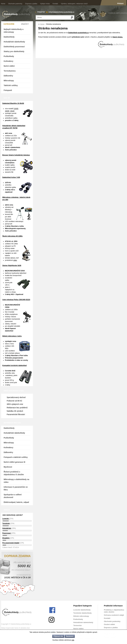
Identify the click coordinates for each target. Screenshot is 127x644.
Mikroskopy (9, 81)
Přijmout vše (58, 636)
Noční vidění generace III (14, 462)
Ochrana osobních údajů (114, 615)
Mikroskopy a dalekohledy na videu (16, 481)
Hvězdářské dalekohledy (14, 42)
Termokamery (10, 71)
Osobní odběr (109, 624)
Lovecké (6, 519)
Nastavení (70, 636)
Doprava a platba (31, 4)
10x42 (12, 111)
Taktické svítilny (11, 85)
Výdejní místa (45, 4)
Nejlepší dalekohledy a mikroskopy (14, 31)
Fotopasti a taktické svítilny (16, 457)
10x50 (16, 109)
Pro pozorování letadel (11, 543)
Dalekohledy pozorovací (14, 47)
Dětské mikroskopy (81, 616)
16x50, (7, 111)
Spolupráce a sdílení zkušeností (13, 496)
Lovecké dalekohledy (82, 610)
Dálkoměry (8, 76)
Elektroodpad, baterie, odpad (16, 502)
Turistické (6, 523)
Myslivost (8, 467)
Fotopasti (8, 90)
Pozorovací (7, 533)
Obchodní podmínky (15, 4)
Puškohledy (9, 56)
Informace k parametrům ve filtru (16, 488)
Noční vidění (9, 66)
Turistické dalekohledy (82, 613)
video (15, 260)
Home (3, 4)
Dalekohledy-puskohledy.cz (79, 33)
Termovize (77, 625)
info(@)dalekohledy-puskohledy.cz (61, 12)
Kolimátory (8, 61)
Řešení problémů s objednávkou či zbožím (14, 473)
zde (73, 640)
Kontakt (55, 4)
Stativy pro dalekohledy (14, 51)
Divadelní (6, 538)
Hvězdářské (7, 528)
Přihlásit (120, 4)
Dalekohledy (9, 37)
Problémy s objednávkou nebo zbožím (114, 611)
